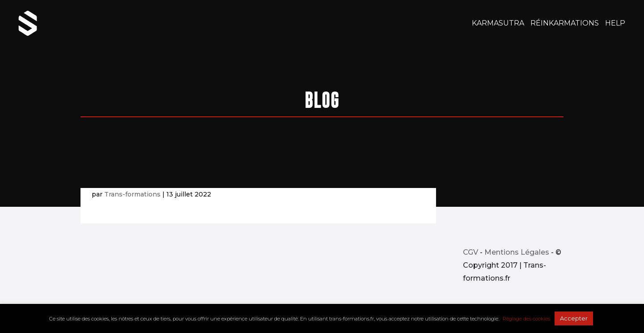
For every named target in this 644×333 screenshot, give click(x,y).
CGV (470, 252)
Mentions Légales (517, 252)
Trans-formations (132, 194)
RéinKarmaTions (565, 24)
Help (615, 24)
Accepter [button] (574, 318)
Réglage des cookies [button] (526, 319)
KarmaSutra (498, 24)
